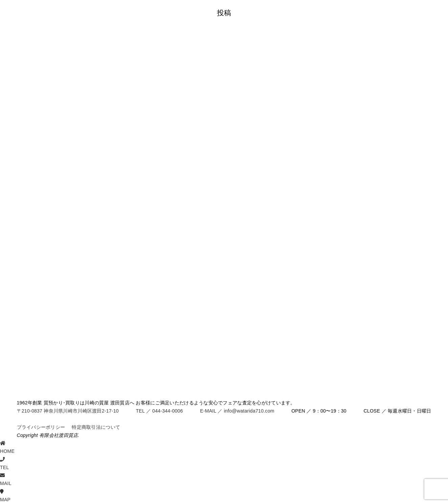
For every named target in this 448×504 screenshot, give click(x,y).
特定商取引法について (96, 427)
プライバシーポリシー (41, 427)
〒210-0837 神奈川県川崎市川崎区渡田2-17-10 (68, 411)
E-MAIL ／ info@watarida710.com (237, 411)
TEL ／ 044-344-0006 (159, 411)
